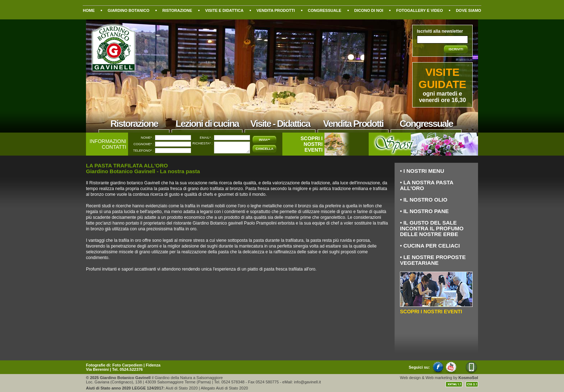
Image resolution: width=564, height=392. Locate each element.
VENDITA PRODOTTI (276, 10)
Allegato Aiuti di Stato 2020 (224, 388)
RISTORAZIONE (177, 10)
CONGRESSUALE (325, 10)
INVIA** (265, 140)
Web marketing (439, 378)
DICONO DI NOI (369, 10)
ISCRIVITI (456, 49)
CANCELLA (265, 149)
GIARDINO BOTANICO (128, 10)
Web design (410, 378)
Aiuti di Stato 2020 (181, 388)
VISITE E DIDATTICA (224, 10)
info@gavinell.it (307, 382)
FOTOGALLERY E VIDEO (419, 10)
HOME (89, 10)
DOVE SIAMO (468, 10)
